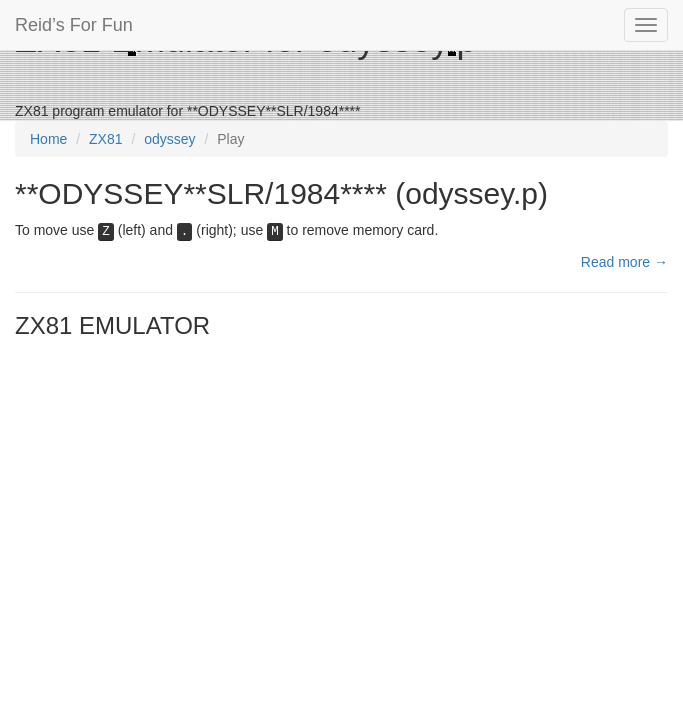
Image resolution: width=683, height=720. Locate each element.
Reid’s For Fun (74, 25)
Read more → (624, 262)
